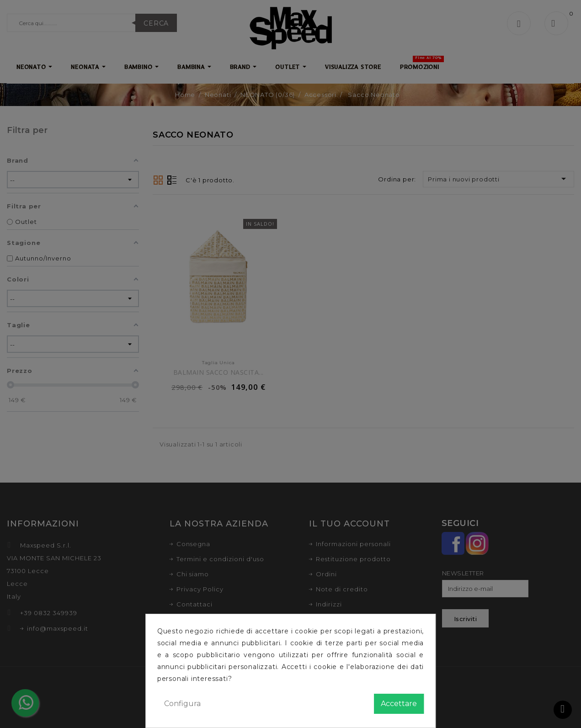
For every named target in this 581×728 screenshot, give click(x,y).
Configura (182, 704)
